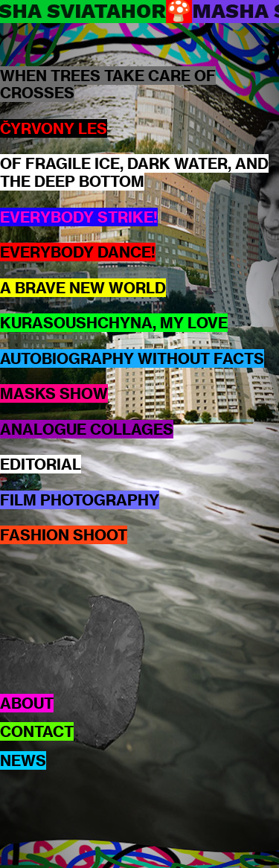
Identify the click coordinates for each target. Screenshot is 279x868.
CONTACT (37, 731)
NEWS (23, 760)
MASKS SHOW (54, 393)
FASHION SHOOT (64, 535)
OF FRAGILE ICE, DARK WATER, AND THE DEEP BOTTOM (134, 172)
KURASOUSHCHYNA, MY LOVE (114, 323)
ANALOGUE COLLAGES (87, 429)
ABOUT (27, 703)
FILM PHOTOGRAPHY (80, 500)
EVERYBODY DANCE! (78, 252)
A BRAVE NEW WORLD (83, 288)
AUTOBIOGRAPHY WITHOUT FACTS (132, 358)
